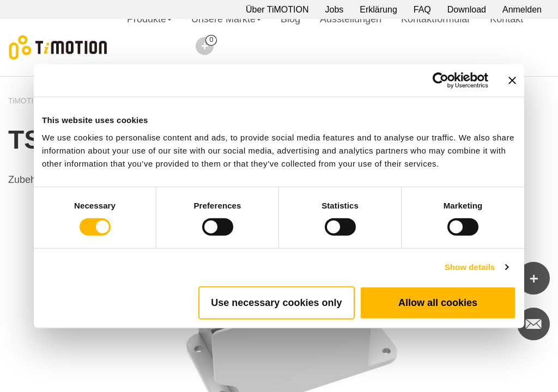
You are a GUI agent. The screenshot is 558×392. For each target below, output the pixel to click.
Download (467, 10)
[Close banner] (512, 81)
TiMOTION (26, 101)
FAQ (422, 10)
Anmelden (522, 10)
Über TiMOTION (277, 10)
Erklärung (378, 10)
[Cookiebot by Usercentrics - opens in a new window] (441, 81)
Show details (470, 267)
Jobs (335, 10)
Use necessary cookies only (276, 302)
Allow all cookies (438, 302)
